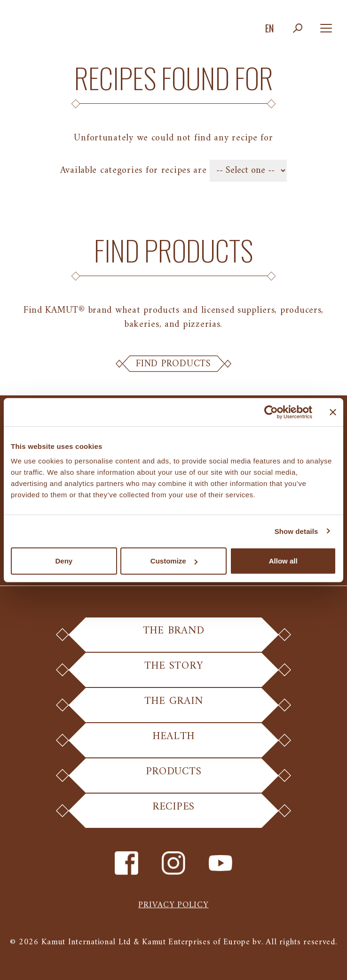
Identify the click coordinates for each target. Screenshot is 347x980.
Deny (64, 561)
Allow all (283, 561)
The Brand (173, 636)
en (269, 28)
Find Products (173, 364)
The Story (173, 671)
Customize (174, 561)
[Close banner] (333, 412)
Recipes (173, 812)
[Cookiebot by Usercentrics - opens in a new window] (271, 412)
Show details (296, 531)
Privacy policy (173, 905)
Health (173, 742)
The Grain (173, 706)
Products (174, 777)
